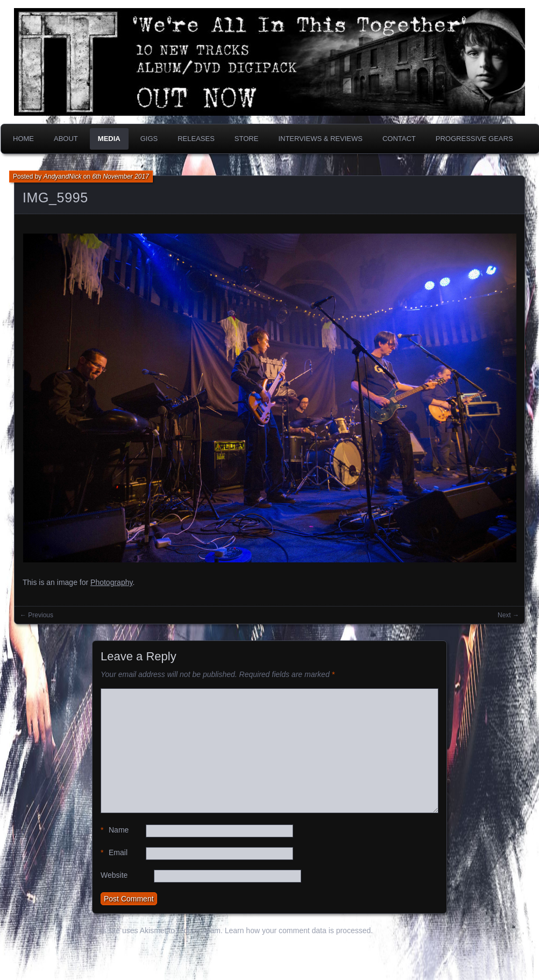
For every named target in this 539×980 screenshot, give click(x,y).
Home (23, 139)
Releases (196, 139)
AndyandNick (63, 177)
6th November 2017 (120, 177)
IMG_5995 (55, 198)
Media (109, 139)
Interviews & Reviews (320, 139)
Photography (111, 582)
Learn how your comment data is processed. (299, 930)
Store (247, 139)
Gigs (149, 139)
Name (115, 830)
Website (114, 875)
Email (114, 853)
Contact (399, 139)
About (66, 139)
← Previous (37, 615)
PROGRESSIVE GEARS (474, 139)
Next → (508, 615)
